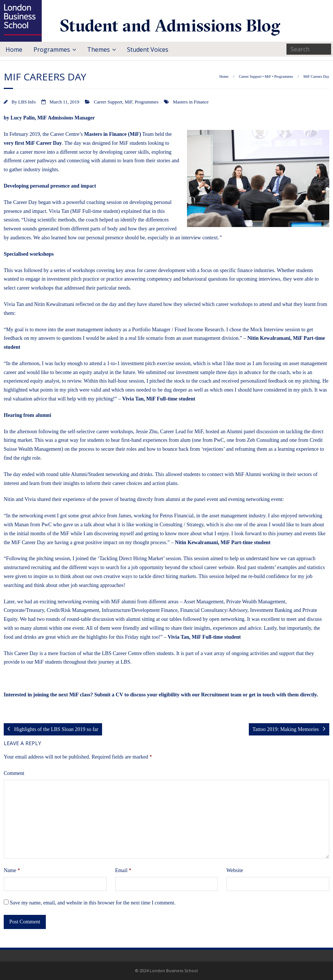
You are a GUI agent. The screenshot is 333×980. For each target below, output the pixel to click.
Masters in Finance (191, 102)
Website (235, 870)
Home (14, 50)
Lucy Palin (23, 118)
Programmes (52, 50)
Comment (14, 773)
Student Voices (148, 50)
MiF (268, 76)
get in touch (262, 695)
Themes (99, 50)
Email (123, 870)
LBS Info (27, 102)
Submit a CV (109, 695)
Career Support (250, 76)
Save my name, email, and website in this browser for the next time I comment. (93, 903)
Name (12, 870)
